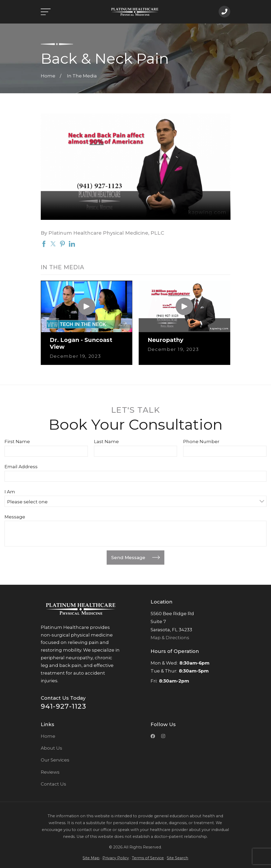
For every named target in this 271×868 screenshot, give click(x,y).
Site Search (177, 858)
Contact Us (53, 784)
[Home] (135, 12)
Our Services (55, 760)
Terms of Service (148, 858)
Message (15, 517)
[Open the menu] (46, 12)
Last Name (106, 442)
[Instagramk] (163, 736)
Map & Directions (170, 638)
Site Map (91, 858)
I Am (10, 492)
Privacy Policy (116, 858)
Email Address (21, 467)
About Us (51, 748)
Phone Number (201, 442)
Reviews (50, 772)
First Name (17, 442)
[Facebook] (153, 736)
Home (48, 736)
